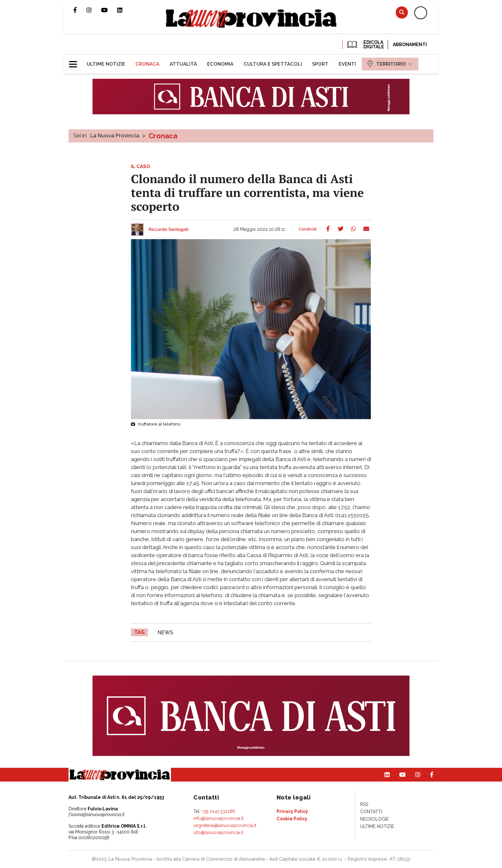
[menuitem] (106, 64)
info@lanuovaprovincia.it (218, 818)
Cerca (402, 12)
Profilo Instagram (94, 10)
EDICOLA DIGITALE (365, 45)
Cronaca (163, 136)
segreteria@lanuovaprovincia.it (225, 825)
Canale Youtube (109, 10)
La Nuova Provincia (115, 135)
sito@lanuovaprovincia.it (218, 832)
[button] (75, 61)
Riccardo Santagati (169, 230)
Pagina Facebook (80, 10)
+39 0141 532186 (219, 811)
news (165, 633)
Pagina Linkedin (125, 10)
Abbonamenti (410, 45)
